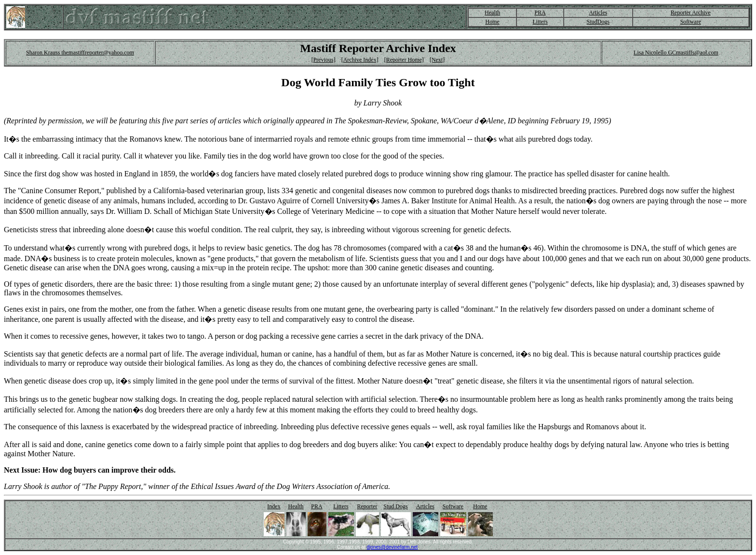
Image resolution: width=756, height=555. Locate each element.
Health (492, 13)
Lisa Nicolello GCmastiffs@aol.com (676, 53)
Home (493, 22)
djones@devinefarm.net (392, 547)
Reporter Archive (691, 13)
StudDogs (598, 22)
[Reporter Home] (404, 60)
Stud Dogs (395, 506)
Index (274, 506)
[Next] (437, 60)
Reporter (367, 506)
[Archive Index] (360, 60)
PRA (540, 13)
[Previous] (324, 60)
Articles (598, 13)
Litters (540, 22)
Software (691, 22)
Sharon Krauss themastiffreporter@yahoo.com (80, 53)
